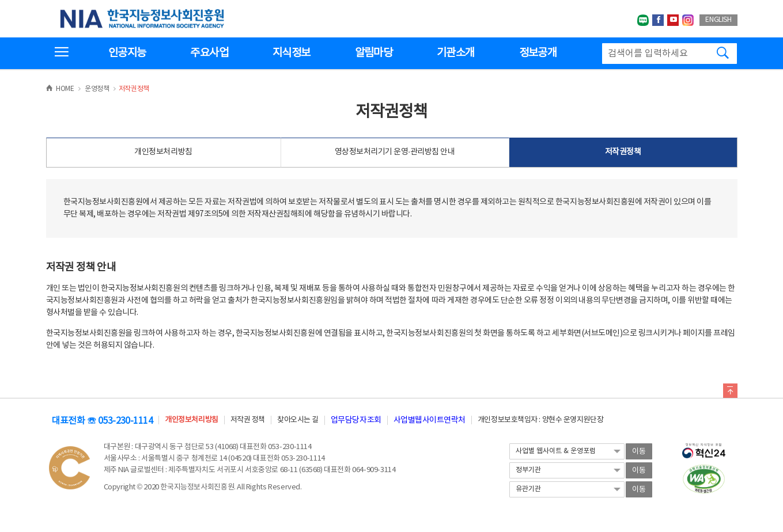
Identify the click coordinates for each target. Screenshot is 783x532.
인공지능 (127, 53)
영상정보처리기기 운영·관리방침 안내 (395, 152)
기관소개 (455, 53)
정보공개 (538, 53)
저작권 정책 (248, 420)
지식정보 (291, 53)
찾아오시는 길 (298, 420)
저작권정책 (623, 152)
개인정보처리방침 (163, 152)
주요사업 (209, 53)
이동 (639, 452)
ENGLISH (718, 20)
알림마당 (374, 53)
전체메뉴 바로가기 (0, 0)
